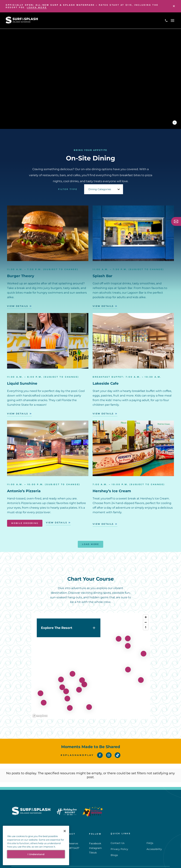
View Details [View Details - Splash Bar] (103, 306)
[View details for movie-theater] (89, 705)
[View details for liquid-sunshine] (44, 700)
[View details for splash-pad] (144, 651)
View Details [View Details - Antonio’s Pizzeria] (57, 523)
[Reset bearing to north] (146, 625)
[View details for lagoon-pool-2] (128, 667)
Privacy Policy (119, 835)
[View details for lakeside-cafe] (72, 671)
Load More (90, 544)
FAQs (150, 829)
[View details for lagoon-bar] (128, 643)
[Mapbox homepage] (40, 713)
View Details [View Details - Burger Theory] (18, 306)
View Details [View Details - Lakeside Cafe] (103, 414)
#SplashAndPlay (77, 755)
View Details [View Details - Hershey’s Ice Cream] (103, 524)
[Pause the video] (175, 123)
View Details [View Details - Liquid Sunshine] (18, 414)
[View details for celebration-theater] (70, 705)
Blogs (114, 841)
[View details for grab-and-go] (79, 687)
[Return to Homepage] (22, 22)
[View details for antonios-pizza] (84, 682)
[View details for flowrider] (40, 691)
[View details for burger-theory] (128, 636)
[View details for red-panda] (82, 678)
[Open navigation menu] (173, 21)
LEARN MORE (37, 7)
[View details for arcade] (62, 685)
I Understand (36, 854)
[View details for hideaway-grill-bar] (61, 677)
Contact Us (118, 829)
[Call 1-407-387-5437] (166, 21)
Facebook (95, 832)
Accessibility (154, 835)
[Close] (174, 6)
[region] (91, 663)
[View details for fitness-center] (119, 636)
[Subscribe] (176, 221)
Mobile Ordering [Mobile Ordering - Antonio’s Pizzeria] (25, 523)
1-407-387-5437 (70, 837)
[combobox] (104, 187)
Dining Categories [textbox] (100, 187)
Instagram (95, 837)
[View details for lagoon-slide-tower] (141, 678)
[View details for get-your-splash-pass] (66, 689)
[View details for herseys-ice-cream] (67, 696)
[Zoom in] (146, 615)
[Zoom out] (146, 620)
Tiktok (93, 841)
